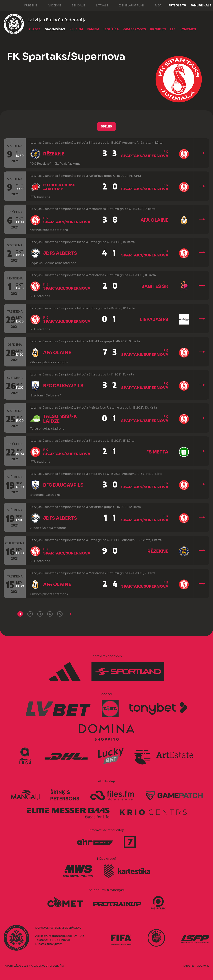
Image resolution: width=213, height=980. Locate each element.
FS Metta (157, 452)
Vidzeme (51, 5)
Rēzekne (54, 154)
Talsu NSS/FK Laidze (60, 419)
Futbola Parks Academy (59, 187)
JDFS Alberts (60, 253)
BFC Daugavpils (63, 386)
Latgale (98, 5)
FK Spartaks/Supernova (145, 154)
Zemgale (75, 5)
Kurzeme (27, 5)
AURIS (206, 966)
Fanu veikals (201, 5)
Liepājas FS (154, 320)
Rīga (155, 5)
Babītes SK (155, 286)
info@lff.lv (54, 944)
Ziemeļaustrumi (128, 5)
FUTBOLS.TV (177, 5)
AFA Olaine (154, 220)
